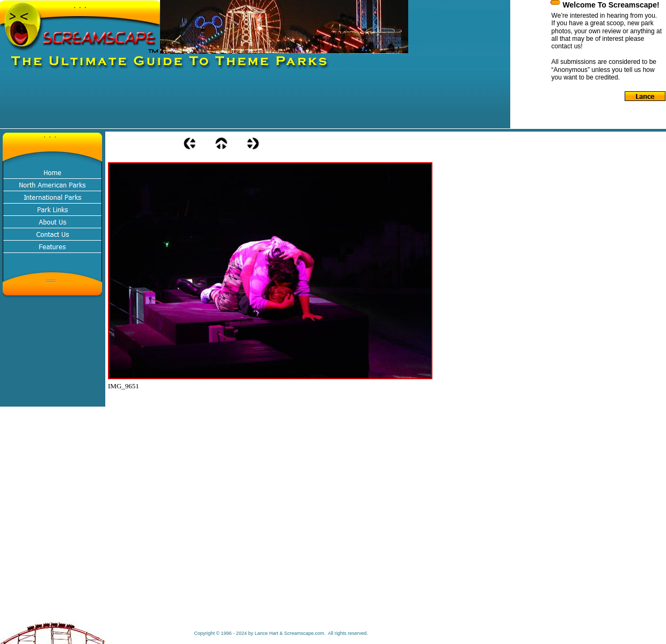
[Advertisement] (196, 104)
